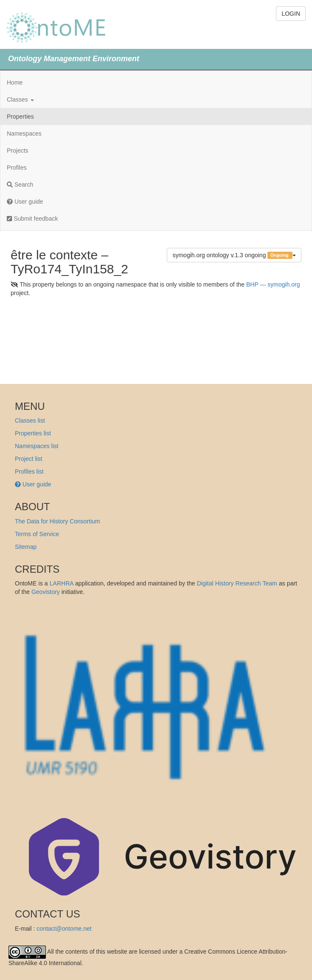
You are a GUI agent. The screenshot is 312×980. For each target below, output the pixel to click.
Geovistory (46, 592)
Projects (18, 151)
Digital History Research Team (237, 583)
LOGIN (291, 14)
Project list (29, 459)
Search (20, 185)
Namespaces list (37, 446)
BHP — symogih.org (273, 284)
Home (15, 82)
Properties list (33, 433)
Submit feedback (32, 219)
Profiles (17, 168)
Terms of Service (37, 534)
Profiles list (29, 472)
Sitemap (26, 547)
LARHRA (62, 583)
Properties (20, 116)
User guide (25, 202)
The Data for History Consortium (58, 521)
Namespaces (24, 134)
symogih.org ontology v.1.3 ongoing (234, 255)
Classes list (30, 420)
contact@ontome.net (64, 929)
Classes (20, 99)
